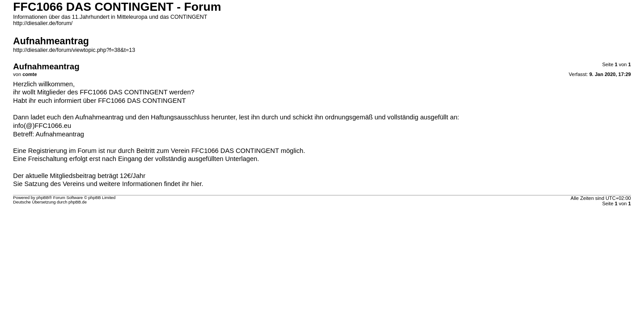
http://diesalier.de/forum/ (43, 23)
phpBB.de (78, 202)
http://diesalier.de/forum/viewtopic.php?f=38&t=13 (74, 50)
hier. (197, 184)
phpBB (42, 198)
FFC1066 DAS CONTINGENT (142, 101)
